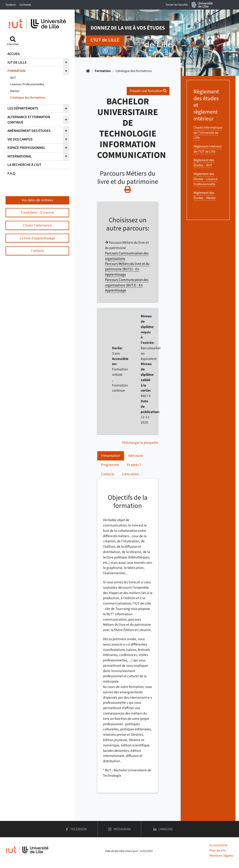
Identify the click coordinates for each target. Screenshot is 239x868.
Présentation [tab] (111, 456)
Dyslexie (11, 5)
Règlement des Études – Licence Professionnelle (205, 179)
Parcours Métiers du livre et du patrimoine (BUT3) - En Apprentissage (127, 269)
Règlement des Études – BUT (204, 163)
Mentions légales (221, 856)
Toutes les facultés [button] (177, 5)
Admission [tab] (136, 456)
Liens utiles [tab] (130, 474)
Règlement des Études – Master (205, 195)
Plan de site (218, 850)
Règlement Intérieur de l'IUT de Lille (208, 149)
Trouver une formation (148, 91)
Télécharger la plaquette (140, 443)
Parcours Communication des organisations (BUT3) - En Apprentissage (127, 285)
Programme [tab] (110, 465)
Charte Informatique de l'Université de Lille (208, 133)
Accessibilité (218, 845)
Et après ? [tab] (134, 465)
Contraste (25, 5)
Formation (103, 71)
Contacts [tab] (108, 474)
